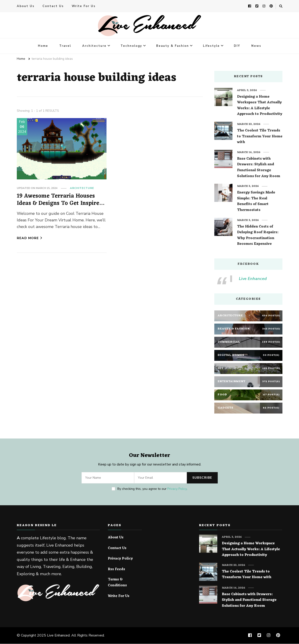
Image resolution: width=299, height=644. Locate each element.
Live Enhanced (253, 279)
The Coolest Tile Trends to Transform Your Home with (260, 137)
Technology (131, 46)
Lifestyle (211, 46)
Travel (65, 46)
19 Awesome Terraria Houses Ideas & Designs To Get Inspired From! (60, 203)
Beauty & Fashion (173, 46)
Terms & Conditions (117, 583)
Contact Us (53, 6)
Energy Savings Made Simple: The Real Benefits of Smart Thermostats (256, 202)
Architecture (94, 46)
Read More (30, 238)
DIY (237, 46)
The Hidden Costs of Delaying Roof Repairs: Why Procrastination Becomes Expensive (258, 236)
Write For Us (84, 6)
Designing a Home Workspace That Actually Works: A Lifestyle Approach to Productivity (260, 106)
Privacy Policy (177, 489)
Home (43, 46)
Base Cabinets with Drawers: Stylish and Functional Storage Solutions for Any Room (259, 168)
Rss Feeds (116, 570)
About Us (26, 6)
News (256, 46)
